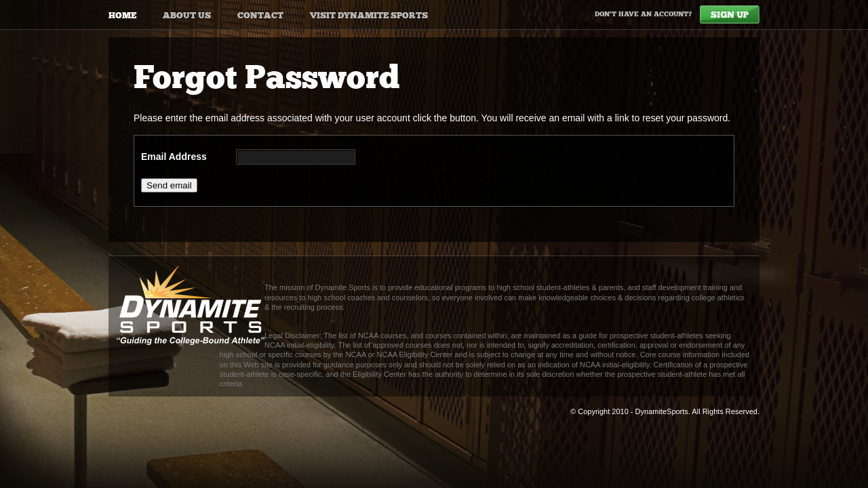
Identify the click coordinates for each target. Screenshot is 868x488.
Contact (260, 16)
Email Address (174, 157)
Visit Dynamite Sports (369, 16)
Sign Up (730, 15)
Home (122, 16)
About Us (187, 16)
